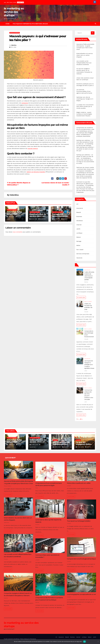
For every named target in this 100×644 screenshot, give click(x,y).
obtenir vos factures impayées (36, 172)
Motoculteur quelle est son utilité (79, 483)
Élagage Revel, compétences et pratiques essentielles (85, 134)
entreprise (25, 103)
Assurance (80, 208)
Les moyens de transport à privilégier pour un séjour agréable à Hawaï (89, 365)
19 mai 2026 (58, 447)
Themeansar (33, 639)
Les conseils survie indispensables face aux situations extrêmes (84, 63)
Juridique (79, 233)
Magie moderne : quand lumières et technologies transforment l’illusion (84, 114)
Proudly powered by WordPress (12, 639)
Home (7, 24)
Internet (79, 225)
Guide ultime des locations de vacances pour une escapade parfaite (89, 276)
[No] (98, 642)
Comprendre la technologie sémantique (81, 559)
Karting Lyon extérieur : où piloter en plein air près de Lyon (85, 149)
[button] (95, 24)
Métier (78, 245)
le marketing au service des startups (14, 12)
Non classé (80, 250)
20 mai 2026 (12, 445)
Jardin (78, 229)
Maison (79, 237)
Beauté (79, 212)
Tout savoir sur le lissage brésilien (79, 521)
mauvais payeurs (33, 149)
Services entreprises (15, 33)
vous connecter (17, 232)
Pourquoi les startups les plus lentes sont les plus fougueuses (85, 190)
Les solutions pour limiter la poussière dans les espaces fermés (85, 176)
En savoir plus (81, 297)
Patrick (88, 447)
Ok (84, 642)
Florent (64, 219)
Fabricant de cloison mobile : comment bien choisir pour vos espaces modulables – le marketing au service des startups (85, 171)
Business (79, 216)
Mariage (79, 241)
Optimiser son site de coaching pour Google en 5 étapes (85, 99)
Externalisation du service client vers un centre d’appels (38, 216)
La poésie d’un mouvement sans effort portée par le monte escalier (85, 106)
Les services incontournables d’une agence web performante (84, 91)
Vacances (79, 258)
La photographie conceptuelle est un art (81, 594)
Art (77, 204)
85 (81, 419)
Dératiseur (80, 221)
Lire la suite (8, 494)
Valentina (14, 45)
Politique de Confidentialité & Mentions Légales (30, 24)
